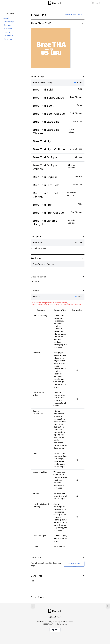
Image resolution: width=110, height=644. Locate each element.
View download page (73, 14)
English (55, 630)
